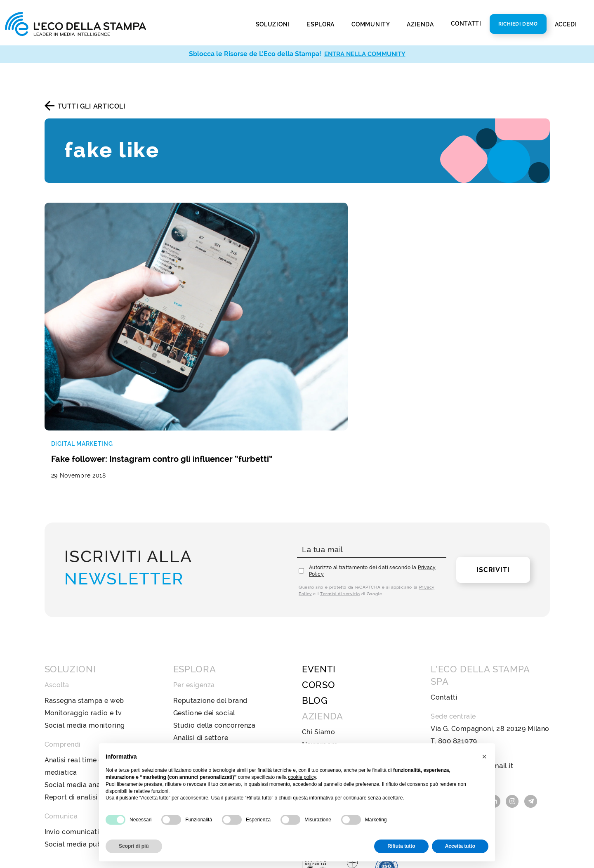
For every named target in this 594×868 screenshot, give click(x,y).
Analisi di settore (201, 646)
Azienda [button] (421, 24)
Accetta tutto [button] (460, 846)
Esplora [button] (321, 24)
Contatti (466, 24)
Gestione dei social (204, 621)
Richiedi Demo (518, 24)
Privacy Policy (325, 727)
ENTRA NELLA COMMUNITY (365, 54)
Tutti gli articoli (92, 106)
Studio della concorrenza (214, 634)
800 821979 (457, 649)
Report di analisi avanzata (87, 706)
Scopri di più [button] (134, 846)
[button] (484, 757)
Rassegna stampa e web (84, 609)
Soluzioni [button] (273, 24)
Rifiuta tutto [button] (401, 846)
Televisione (192, 718)
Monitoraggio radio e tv (83, 621)
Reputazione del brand (210, 609)
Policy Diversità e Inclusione (348, 690)
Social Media (194, 730)
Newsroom (320, 653)
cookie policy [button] (302, 777)
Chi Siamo (318, 640)
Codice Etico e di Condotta (346, 678)
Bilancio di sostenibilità (340, 665)
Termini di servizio (340, 502)
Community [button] (371, 24)
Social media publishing (84, 753)
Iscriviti (493, 478)
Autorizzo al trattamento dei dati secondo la (372, 479)
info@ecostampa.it (461, 662)
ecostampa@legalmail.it (470, 674)
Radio (183, 706)
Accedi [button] (567, 24)
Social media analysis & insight (95, 693)
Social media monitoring (85, 634)
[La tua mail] (372, 458)
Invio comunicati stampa (85, 740)
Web (181, 693)
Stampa (186, 681)
